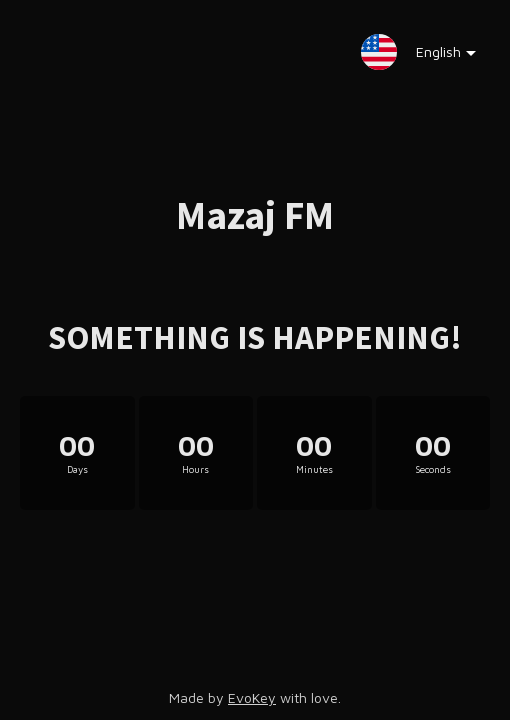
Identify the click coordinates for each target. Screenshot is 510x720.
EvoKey (252, 697)
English (431, 56)
